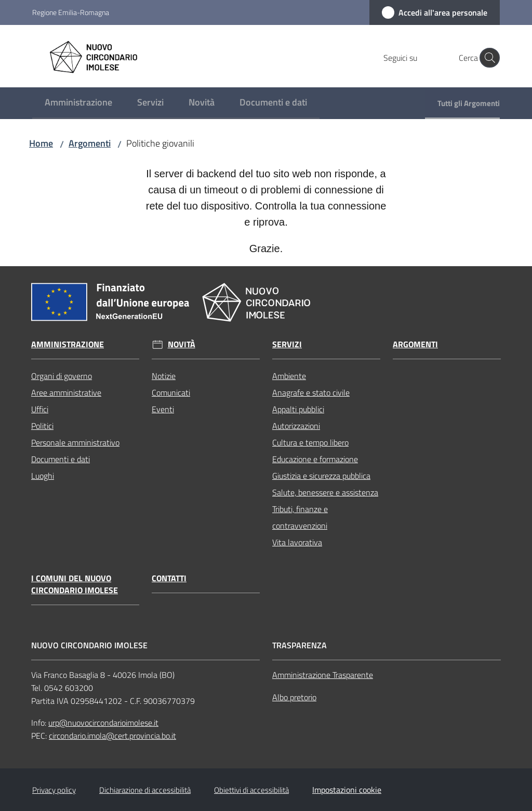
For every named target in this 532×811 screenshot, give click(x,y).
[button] (487, 58)
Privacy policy (54, 790)
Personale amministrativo (75, 442)
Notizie (164, 376)
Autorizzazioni (296, 426)
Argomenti (90, 143)
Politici (42, 426)
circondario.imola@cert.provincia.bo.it (112, 736)
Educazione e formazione (315, 459)
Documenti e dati (61, 459)
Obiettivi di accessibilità (251, 790)
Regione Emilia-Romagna (71, 12)
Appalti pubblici (298, 409)
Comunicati (171, 393)
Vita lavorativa (297, 542)
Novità (182, 344)
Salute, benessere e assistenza (325, 492)
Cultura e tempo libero (310, 442)
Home (41, 143)
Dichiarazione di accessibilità (145, 790)
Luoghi (43, 476)
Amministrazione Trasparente (323, 675)
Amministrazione (68, 344)
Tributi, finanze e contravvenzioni (300, 517)
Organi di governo (62, 376)
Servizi (287, 344)
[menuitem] (78, 103)
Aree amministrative (66, 393)
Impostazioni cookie (347, 790)
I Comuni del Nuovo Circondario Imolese (75, 584)
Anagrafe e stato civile (311, 393)
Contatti (169, 578)
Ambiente (289, 376)
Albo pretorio (294, 697)
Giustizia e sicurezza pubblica (321, 476)
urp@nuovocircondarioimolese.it (103, 723)
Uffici (40, 409)
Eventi (163, 409)
